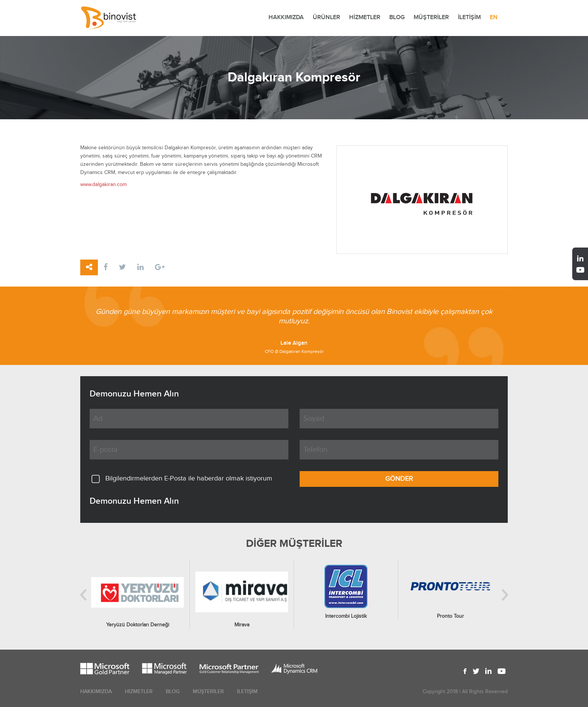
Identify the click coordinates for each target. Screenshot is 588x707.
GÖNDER (399, 479)
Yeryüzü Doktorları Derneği (138, 625)
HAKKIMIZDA (286, 17)
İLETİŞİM (469, 17)
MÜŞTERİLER (431, 17)
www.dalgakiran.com (103, 185)
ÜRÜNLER (326, 17)
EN (494, 17)
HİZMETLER (365, 17)
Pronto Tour (450, 616)
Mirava (242, 625)
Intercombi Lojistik (346, 616)
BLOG (397, 17)
